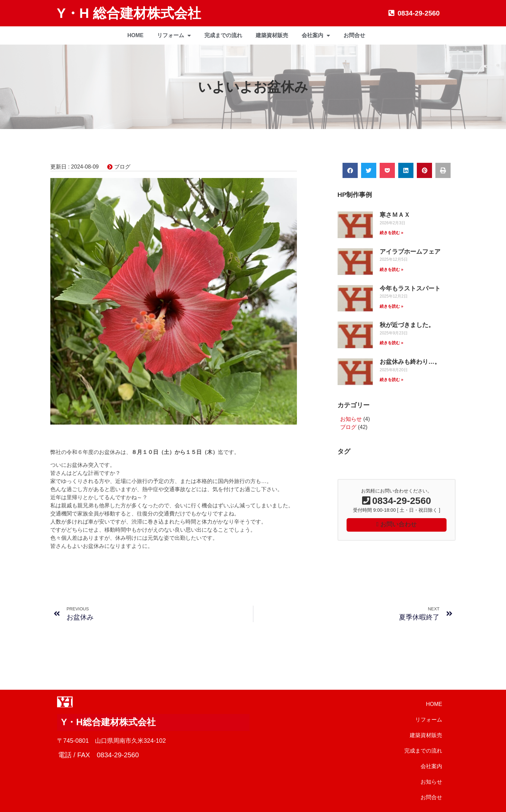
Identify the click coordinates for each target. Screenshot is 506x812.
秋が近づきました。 (407, 325)
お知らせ (351, 419)
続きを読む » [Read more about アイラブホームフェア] (391, 270)
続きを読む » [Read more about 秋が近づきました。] (391, 343)
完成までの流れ (223, 35)
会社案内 (316, 35)
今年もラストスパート (410, 288)
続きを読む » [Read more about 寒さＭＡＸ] (391, 233)
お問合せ (354, 35)
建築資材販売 (272, 35)
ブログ (122, 167)
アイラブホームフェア (410, 252)
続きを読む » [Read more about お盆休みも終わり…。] (391, 380)
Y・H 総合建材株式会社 (129, 13)
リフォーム (174, 35)
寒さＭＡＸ (395, 215)
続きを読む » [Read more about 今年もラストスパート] (391, 306)
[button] (350, 170)
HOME (135, 35)
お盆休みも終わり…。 (410, 362)
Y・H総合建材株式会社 (108, 722)
